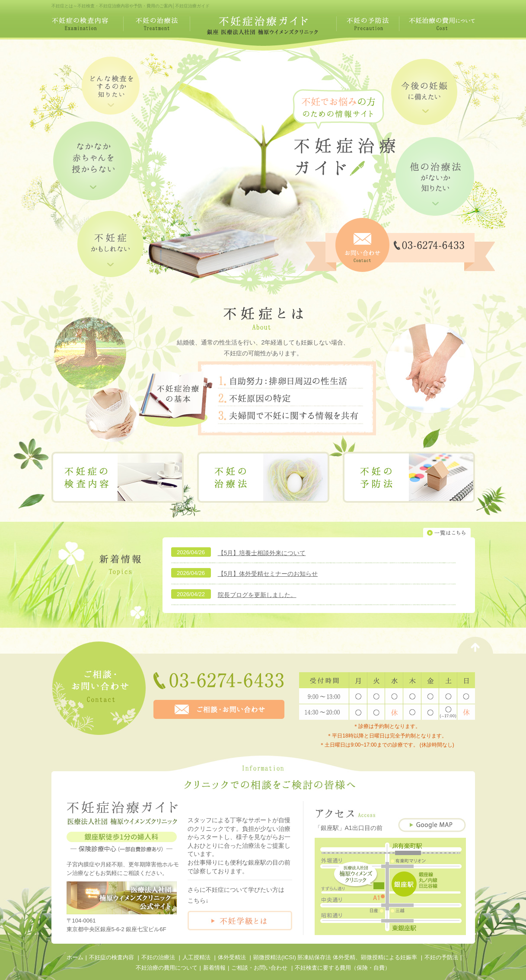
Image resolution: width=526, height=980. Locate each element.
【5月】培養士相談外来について (262, 553)
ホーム (75, 957)
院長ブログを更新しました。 (257, 595)
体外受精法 (232, 957)
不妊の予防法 (441, 957)
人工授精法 (196, 957)
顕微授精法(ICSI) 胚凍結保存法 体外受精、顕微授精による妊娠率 (335, 957)
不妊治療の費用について (167, 968)
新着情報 (214, 968)
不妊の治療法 (158, 957)
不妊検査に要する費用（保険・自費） (343, 968)
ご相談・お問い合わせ (259, 968)
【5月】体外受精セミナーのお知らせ (268, 574)
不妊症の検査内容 (112, 957)
